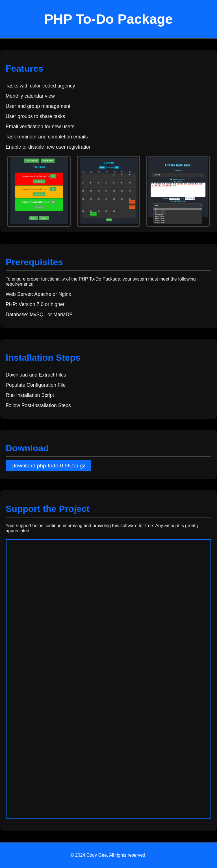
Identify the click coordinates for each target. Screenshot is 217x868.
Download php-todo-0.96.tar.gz (48, 466)
